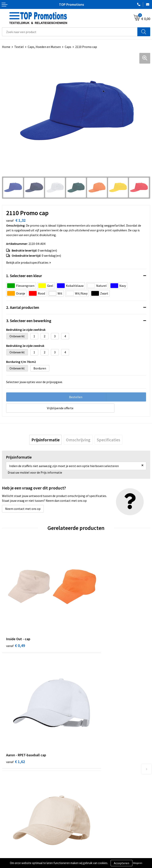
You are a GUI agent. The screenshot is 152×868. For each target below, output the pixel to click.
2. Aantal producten (23, 307)
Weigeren (138, 863)
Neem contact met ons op (23, 509)
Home (6, 47)
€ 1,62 (90, 620)
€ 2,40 (16, 712)
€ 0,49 (16, 620)
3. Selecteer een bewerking (29, 321)
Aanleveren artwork (91, 856)
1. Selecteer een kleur (24, 276)
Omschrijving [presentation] (78, 440)
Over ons (84, 780)
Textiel (19, 47)
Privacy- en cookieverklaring (21, 856)
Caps (68, 47)
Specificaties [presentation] (108, 440)
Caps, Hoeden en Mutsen (44, 47)
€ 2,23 (90, 712)
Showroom (85, 849)
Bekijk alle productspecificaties (28, 262)
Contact (84, 787)
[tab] (46, 440)
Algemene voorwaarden (18, 849)
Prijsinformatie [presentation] (46, 440)
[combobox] (70, 32)
